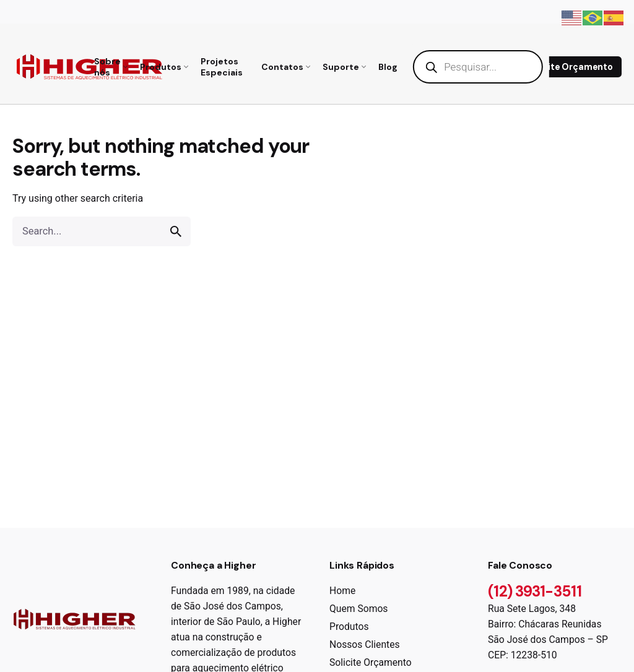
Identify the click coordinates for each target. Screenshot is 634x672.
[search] (176, 231)
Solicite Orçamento (570, 67)
